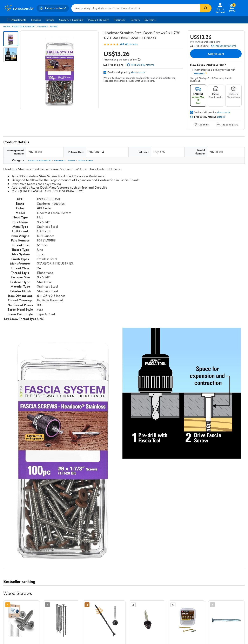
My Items (150, 20)
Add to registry (227, 124)
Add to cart (216, 54)
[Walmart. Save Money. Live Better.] (19, 8)
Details (221, 117)
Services (36, 20)
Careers (135, 20)
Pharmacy (120, 20)
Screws (54, 26)
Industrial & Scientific (24, 26)
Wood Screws (86, 160)
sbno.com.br (138, 72)
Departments (16, 20)
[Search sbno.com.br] (136, 8)
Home (7, 26)
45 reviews (131, 44)
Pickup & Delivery (98, 20)
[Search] (206, 8)
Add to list (202, 124)
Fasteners (43, 26)
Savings (50, 20)
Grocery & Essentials (71, 20)
